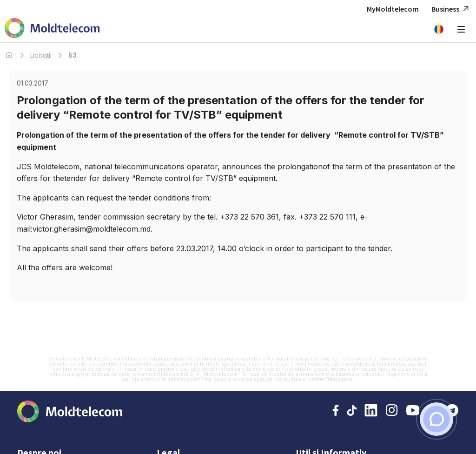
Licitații (41, 55)
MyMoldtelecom (393, 9)
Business (451, 9)
